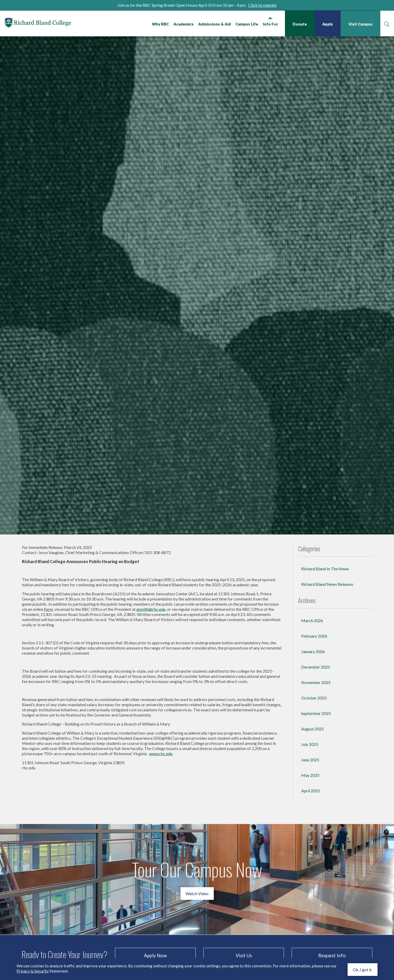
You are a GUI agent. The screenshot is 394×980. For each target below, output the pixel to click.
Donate (299, 24)
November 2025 (316, 772)
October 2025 (314, 787)
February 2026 (314, 725)
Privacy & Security (33, 971)
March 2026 (312, 710)
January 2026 (313, 741)
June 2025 (310, 849)
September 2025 (316, 803)
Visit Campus (360, 24)
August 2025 (313, 818)
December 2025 (316, 756)
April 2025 (311, 880)
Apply (327, 24)
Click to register (263, 5)
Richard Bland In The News (325, 658)
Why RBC (160, 24)
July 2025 (310, 834)
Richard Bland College (49, 24)
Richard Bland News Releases (327, 674)
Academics (183, 24)
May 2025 (310, 865)
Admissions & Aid (214, 24)
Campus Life (246, 24)
